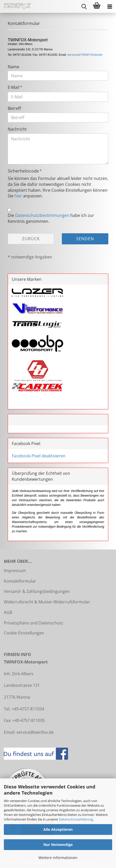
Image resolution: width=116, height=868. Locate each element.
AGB (8, 612)
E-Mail (14, 87)
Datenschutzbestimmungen (42, 215)
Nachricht (17, 129)
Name (13, 67)
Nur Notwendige (58, 845)
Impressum (15, 571)
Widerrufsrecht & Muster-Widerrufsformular (47, 602)
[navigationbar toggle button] (110, 6)
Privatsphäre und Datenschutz (33, 623)
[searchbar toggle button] (84, 6)
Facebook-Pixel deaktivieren (39, 456)
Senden (85, 239)
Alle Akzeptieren (58, 829)
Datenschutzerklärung (76, 819)
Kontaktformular (20, 581)
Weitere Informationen (58, 858)
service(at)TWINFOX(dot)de (85, 55)
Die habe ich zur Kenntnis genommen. (51, 218)
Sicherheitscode (24, 171)
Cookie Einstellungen (24, 633)
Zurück (31, 239)
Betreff (14, 108)
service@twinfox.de (35, 732)
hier (18, 196)
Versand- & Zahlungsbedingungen (37, 591)
